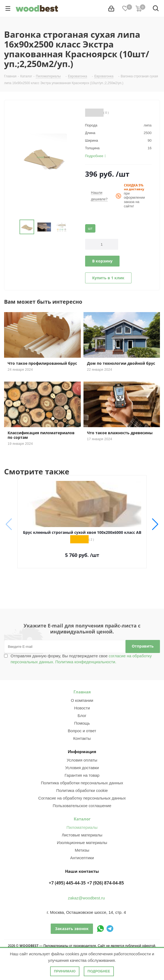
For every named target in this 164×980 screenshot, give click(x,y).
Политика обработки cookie (82, 790)
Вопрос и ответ (82, 731)
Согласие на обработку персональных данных (82, 798)
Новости (82, 708)
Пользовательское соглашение (82, 806)
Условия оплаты (82, 760)
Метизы (82, 850)
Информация (82, 751)
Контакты (82, 738)
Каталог (82, 819)
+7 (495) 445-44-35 (67, 883)
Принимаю (65, 971)
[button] (155, 524)
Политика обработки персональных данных (82, 783)
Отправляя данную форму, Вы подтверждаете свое (81, 659)
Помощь (82, 723)
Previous (13, 227)
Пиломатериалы (82, 827)
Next (73, 227)
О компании (82, 700)
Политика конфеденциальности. (86, 662)
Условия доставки (82, 768)
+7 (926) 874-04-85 (105, 883)
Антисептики (82, 858)
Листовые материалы (82, 835)
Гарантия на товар (82, 775)
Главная (82, 692)
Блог (82, 716)
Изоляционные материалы (82, 843)
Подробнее (99, 971)
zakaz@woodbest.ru (86, 898)
